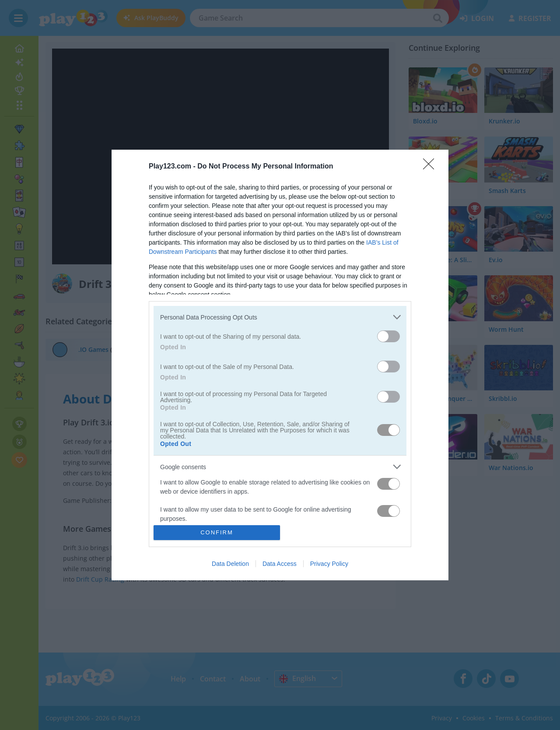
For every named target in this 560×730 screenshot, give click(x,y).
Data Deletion (230, 564)
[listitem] (280, 317)
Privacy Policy (329, 564)
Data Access (280, 564)
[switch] (388, 336)
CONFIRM (217, 532)
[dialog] (280, 365)
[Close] (431, 167)
